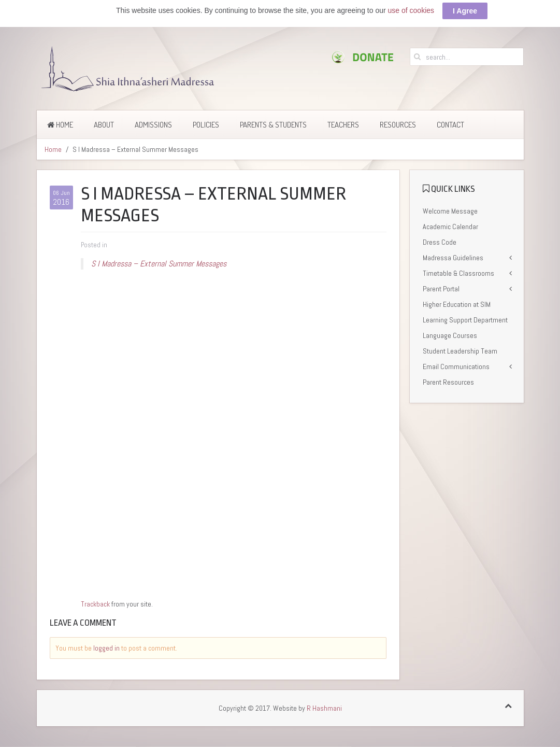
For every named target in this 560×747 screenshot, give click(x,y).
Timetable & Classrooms (458, 273)
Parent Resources (448, 382)
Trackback (95, 604)
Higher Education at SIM (457, 304)
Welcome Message (450, 211)
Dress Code (440, 242)
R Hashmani (324, 708)
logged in (106, 648)
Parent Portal (441, 289)
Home (60, 125)
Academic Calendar (450, 227)
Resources (398, 125)
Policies (206, 125)
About (104, 125)
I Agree (465, 11)
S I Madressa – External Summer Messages (159, 264)
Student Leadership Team (460, 351)
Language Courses (450, 335)
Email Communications (456, 367)
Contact (450, 125)
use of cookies (411, 10)
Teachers (343, 125)
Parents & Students (273, 125)
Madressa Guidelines (453, 258)
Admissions (153, 125)
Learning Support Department (465, 320)
